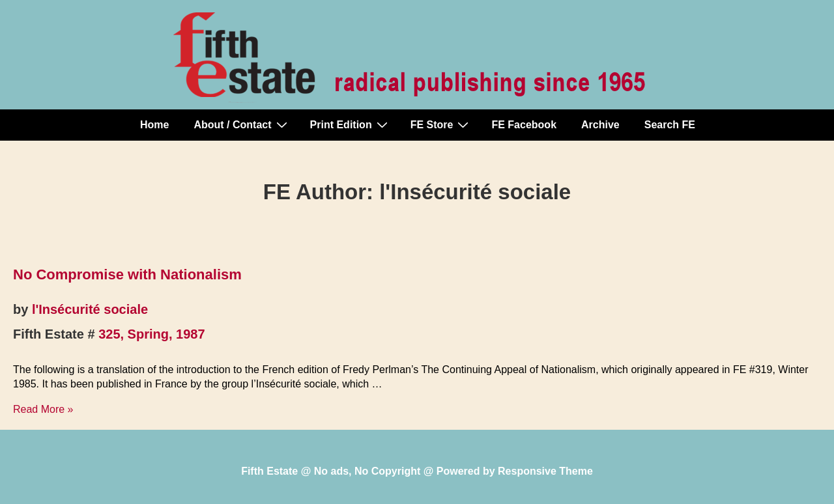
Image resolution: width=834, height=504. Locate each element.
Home (154, 125)
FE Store (441, 124)
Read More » (43, 409)
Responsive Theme (545, 471)
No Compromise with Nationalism (127, 274)
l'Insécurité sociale (90, 309)
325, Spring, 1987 (151, 334)
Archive (600, 125)
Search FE (670, 125)
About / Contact (242, 124)
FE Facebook (524, 125)
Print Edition (351, 124)
